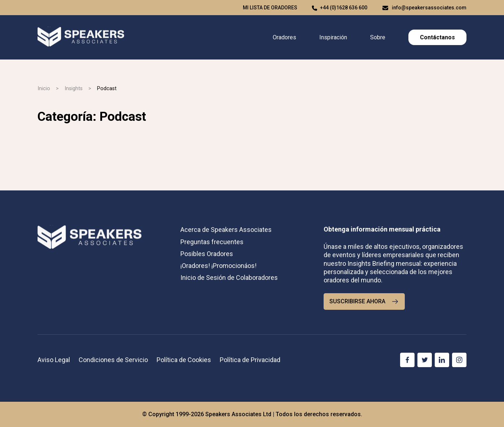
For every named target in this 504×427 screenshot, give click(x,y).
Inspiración (333, 37)
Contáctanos (437, 37)
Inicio (44, 89)
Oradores (284, 37)
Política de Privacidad (250, 360)
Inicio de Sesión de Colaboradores (229, 278)
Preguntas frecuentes (212, 242)
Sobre (378, 37)
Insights (74, 89)
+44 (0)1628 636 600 (344, 8)
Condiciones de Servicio (113, 360)
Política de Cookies (184, 360)
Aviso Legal (54, 360)
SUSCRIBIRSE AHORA (364, 301)
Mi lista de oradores (270, 8)
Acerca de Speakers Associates (226, 230)
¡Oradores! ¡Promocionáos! (218, 266)
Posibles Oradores (207, 254)
